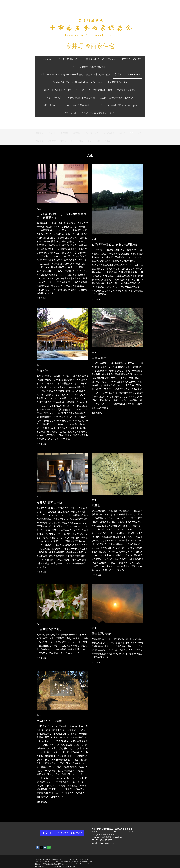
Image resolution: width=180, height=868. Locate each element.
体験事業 (76, 133)
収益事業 (64, 133)
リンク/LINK (71, 113)
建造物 (63, 141)
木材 (90, 141)
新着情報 (40, 133)
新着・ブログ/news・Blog (127, 75)
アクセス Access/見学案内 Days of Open (118, 105)
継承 (81, 141)
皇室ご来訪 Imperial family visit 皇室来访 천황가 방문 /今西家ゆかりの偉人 (75, 75)
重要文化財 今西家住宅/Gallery (101, 59)
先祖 (131, 133)
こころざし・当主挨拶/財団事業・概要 (68, 90)
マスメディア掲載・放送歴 (69, 59)
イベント (52, 133)
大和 (98, 141)
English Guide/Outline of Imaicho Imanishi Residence (62, 82)
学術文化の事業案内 (101, 90)
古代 (140, 133)
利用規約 (37, 853)
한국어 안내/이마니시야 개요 (129, 82)
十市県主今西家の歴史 (131, 59)
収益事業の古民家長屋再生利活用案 (106, 98)
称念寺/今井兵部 (122, 90)
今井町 (122, 133)
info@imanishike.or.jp (108, 836)
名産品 (107, 141)
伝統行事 (52, 141)
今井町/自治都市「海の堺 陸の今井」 (90, 67)
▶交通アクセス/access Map (61, 826)
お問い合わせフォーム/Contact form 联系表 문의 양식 (68, 105)
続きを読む (40, 296)
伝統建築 (40, 141)
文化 (73, 141)
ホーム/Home (45, 59)
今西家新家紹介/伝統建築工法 (71, 98)
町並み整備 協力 (92, 133)
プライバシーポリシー (68, 853)
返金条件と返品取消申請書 (50, 853)
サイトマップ (82, 853)
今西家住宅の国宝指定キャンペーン (98, 113)
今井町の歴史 (109, 133)
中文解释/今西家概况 (101, 82)
